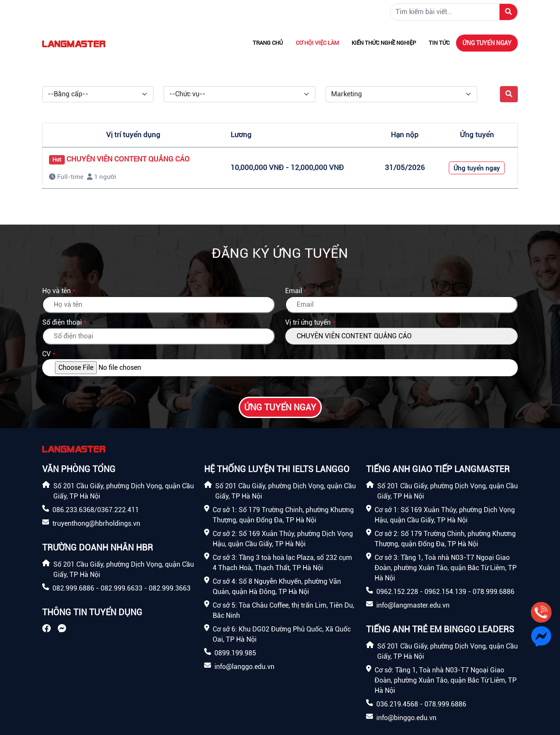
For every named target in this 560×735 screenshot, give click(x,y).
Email (294, 291)
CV (46, 354)
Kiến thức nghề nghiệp (384, 43)
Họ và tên (56, 291)
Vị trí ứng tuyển (308, 322)
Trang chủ (268, 43)
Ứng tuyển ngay (487, 43)
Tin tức (439, 43)
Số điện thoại (62, 322)
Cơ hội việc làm (317, 43)
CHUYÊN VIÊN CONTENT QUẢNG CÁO (128, 159)
